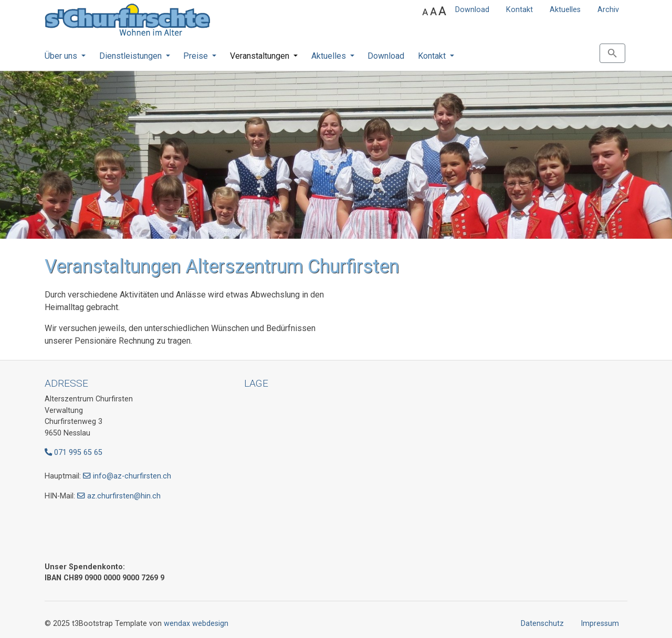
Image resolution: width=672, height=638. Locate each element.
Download (472, 10)
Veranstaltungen (261, 56)
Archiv (608, 10)
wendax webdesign (196, 624)
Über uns (62, 56)
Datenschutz (542, 624)
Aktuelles (565, 10)
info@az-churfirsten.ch (132, 476)
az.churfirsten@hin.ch (124, 496)
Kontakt (519, 10)
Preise (197, 56)
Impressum (600, 624)
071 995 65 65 (73, 453)
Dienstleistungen (132, 56)
